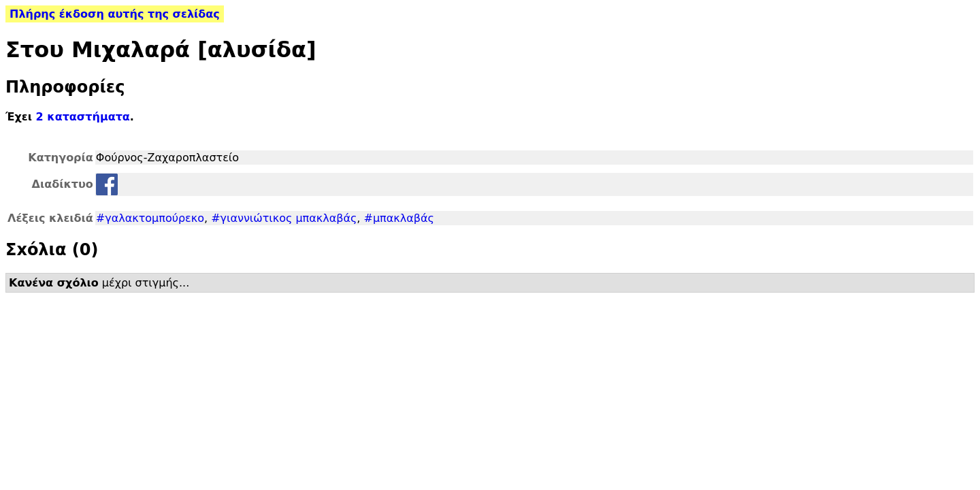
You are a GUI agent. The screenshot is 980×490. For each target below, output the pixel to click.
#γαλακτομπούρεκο (150, 218)
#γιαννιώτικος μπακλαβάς (284, 218)
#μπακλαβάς (399, 218)
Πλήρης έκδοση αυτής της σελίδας (115, 14)
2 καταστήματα (83, 117)
